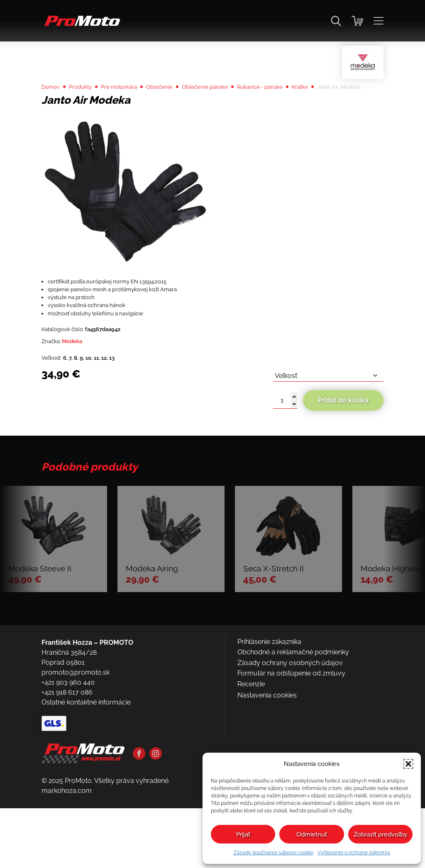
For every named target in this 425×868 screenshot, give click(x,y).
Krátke (343, 108)
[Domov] (81, 25)
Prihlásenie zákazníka (269, 743)
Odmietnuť (312, 834)
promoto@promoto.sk (76, 774)
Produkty (88, 108)
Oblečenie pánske (231, 108)
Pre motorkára (133, 108)
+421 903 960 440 (68, 784)
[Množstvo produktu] (285, 455)
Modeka (80, 391)
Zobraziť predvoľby (380, 834)
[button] (408, 764)
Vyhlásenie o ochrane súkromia (354, 853)
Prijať (243, 834)
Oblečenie (180, 108)
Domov (53, 108)
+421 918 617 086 (67, 794)
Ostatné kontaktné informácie (86, 803)
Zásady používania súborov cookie (274, 853)
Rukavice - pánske (296, 108)
